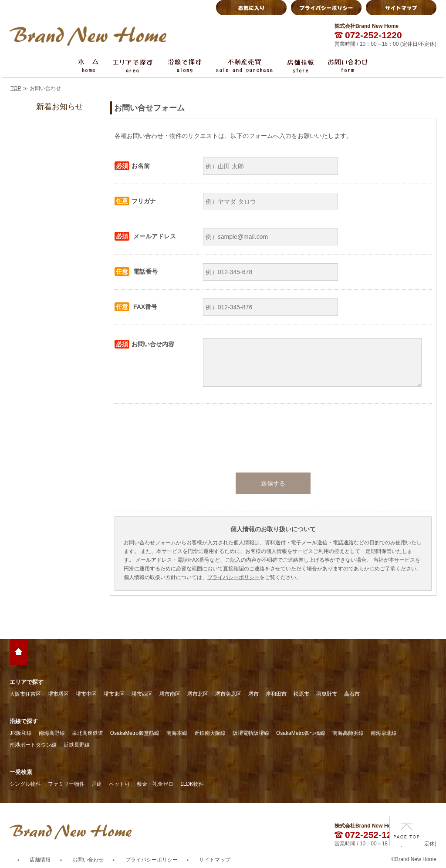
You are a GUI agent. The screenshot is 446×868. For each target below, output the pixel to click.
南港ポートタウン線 (33, 745)
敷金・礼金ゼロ (155, 784)
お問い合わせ (88, 860)
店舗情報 (40, 860)
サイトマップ (215, 860)
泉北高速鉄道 (88, 733)
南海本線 (177, 733)
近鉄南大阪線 (210, 733)
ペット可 (119, 784)
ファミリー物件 (66, 784)
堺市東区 (114, 694)
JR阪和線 (21, 733)
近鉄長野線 (77, 745)
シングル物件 (25, 784)
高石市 (352, 694)
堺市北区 (198, 694)
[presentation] (273, 438)
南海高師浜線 (348, 733)
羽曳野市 (327, 694)
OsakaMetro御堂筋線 (135, 733)
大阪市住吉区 (25, 694)
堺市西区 (142, 694)
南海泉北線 (384, 733)
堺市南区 (170, 694)
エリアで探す (27, 682)
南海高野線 (52, 733)
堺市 (253, 694)
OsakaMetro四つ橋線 (301, 733)
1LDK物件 (192, 784)
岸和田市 (276, 694)
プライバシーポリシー (233, 577)
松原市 (301, 694)
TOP (16, 88)
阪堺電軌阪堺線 (251, 733)
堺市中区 (86, 694)
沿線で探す (24, 721)
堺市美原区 (228, 694)
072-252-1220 (368, 35)
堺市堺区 (58, 694)
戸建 (97, 784)
